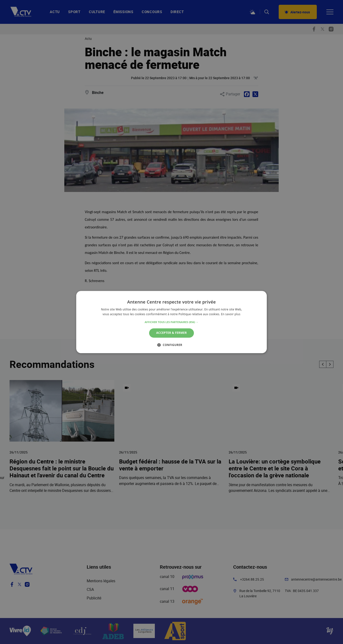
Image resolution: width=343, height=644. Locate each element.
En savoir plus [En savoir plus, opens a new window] (231, 314)
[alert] (171, 322)
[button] (171, 322)
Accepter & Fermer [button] (172, 333)
